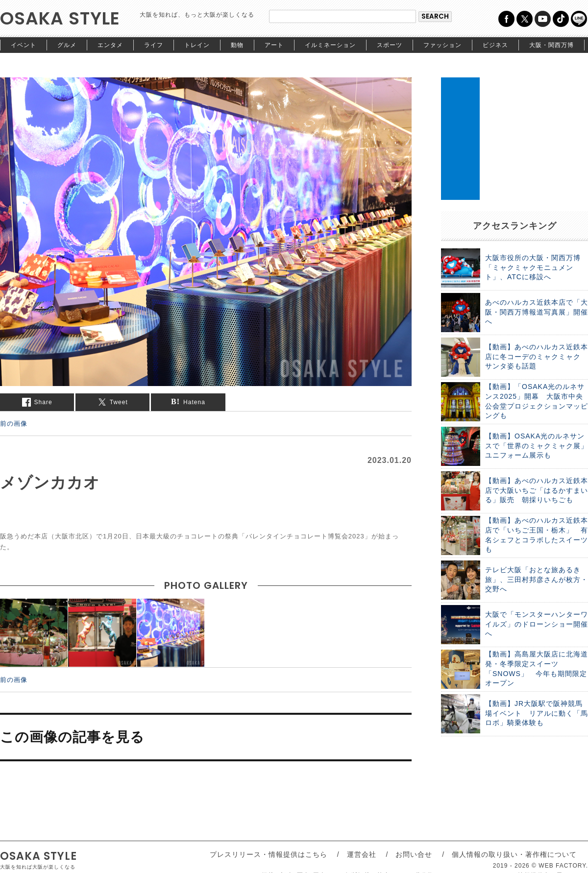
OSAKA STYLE (60, 18)
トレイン (197, 45)
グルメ (67, 45)
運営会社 (362, 854)
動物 (237, 45)
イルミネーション (330, 45)
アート (274, 45)
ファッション (442, 45)
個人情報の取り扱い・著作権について (514, 854)
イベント (24, 45)
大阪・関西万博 (551, 45)
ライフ (154, 45)
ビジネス (495, 45)
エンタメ (110, 45)
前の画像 (14, 423)
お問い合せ (414, 854)
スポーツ (390, 45)
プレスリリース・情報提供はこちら (269, 854)
